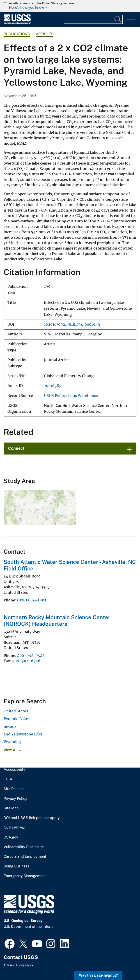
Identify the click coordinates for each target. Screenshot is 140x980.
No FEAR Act (15, 828)
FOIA (8, 779)
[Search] (118, 19)
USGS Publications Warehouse (71, 396)
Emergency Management (25, 876)
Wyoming (12, 742)
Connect (16, 448)
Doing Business (16, 866)
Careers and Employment (25, 857)
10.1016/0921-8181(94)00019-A (72, 324)
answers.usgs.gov (18, 965)
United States (16, 711)
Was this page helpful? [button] (98, 975)
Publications (17, 34)
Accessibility (14, 770)
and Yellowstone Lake (23, 734)
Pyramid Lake (16, 719)
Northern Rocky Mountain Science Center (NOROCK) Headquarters (57, 621)
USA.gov (11, 837)
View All (13, 750)
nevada (10, 726)
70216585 (53, 386)
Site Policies (14, 789)
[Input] (93, 19)
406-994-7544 (31, 655)
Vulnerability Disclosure (24, 847)
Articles (45, 34)
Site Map (11, 808)
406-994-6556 (26, 661)
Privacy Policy (15, 799)
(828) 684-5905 (32, 600)
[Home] (17, 23)
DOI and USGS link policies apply (32, 818)
